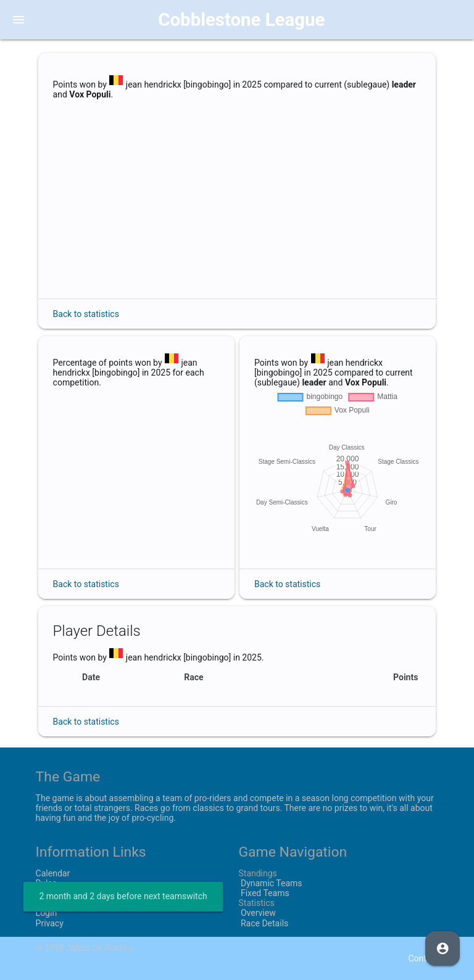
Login (47, 913)
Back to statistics (86, 314)
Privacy (50, 923)
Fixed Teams (264, 893)
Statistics (256, 903)
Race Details (263, 923)
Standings (257, 873)
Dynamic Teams (270, 883)
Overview (257, 913)
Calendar (53, 873)
